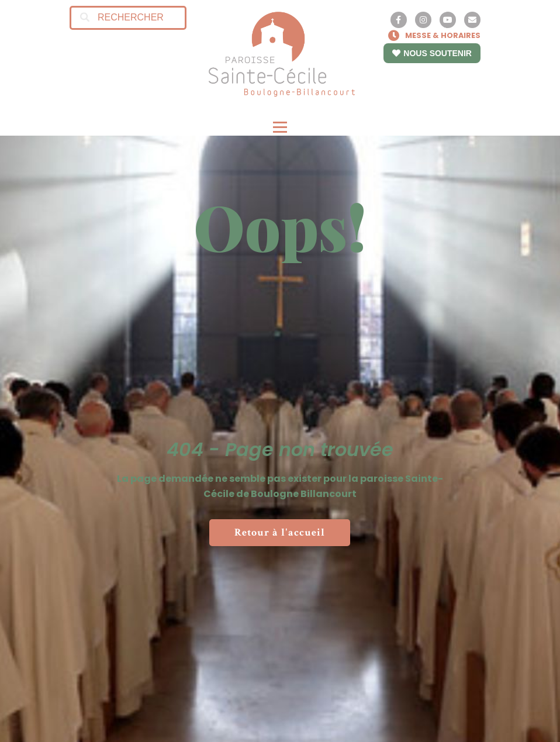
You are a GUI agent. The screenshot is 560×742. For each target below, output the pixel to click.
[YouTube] (448, 20)
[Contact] (472, 20)
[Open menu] (280, 127)
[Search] (84, 18)
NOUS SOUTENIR (432, 53)
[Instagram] (423, 20)
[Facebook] (399, 20)
